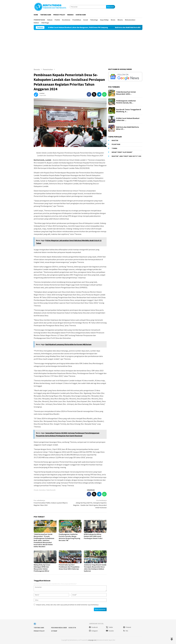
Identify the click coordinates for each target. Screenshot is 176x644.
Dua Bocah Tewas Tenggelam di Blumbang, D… (129, 111)
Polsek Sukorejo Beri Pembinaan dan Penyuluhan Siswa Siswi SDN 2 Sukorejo (69, 567)
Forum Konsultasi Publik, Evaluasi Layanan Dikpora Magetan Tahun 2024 (51, 503)
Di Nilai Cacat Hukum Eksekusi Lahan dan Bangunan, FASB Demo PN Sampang (86, 27)
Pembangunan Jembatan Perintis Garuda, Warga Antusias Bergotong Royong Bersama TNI (69, 537)
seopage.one (92, 640)
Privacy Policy (39, 631)
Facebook (93, 627)
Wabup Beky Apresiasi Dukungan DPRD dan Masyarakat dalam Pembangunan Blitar (42, 568)
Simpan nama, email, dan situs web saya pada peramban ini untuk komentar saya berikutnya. (67, 605)
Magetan (115, 140)
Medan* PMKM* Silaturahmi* (122, 152)
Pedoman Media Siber (59, 628)
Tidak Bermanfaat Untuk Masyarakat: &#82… (126, 93)
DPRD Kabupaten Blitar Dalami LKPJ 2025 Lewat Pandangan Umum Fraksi (93, 536)
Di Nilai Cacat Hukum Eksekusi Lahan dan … (128, 119)
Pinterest (127, 627)
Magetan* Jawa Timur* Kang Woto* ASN (126, 156)
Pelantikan (116, 144)
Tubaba (114, 148)
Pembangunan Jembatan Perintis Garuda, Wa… (126, 102)
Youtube (110, 631)
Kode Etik (72, 628)
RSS (125, 631)
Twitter (109, 627)
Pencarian (111, 7)
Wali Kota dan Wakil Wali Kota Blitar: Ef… (128, 128)
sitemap (54, 631)
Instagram (93, 631)
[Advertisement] (88, 47)
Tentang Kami (39, 628)
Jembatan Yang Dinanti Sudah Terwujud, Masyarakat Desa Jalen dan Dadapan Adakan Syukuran (95, 568)
